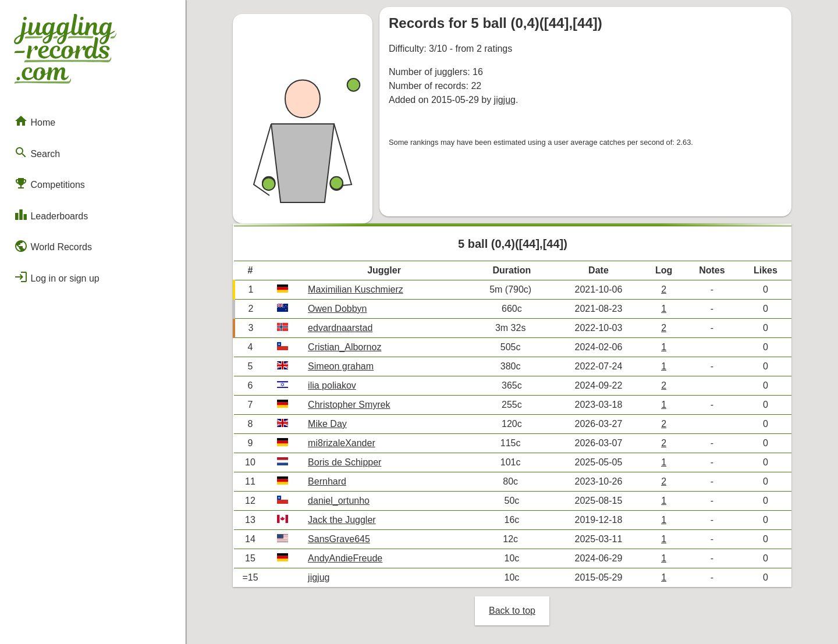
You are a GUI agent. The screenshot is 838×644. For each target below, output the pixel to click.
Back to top (512, 611)
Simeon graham (341, 366)
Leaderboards (51, 215)
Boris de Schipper (345, 462)
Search (37, 152)
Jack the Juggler (342, 520)
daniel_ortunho (339, 501)
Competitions (49, 183)
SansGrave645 (339, 539)
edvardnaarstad (340, 328)
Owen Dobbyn (337, 309)
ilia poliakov (332, 385)
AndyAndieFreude (345, 558)
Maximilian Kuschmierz (356, 289)
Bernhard (327, 481)
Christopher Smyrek (349, 405)
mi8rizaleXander (342, 443)
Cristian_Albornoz (345, 347)
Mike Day (327, 424)
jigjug (505, 100)
